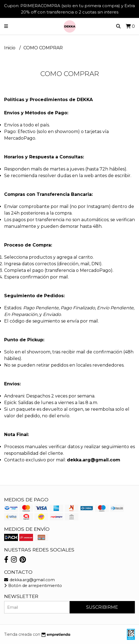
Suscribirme (102, 607)
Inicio (10, 48)
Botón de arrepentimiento (33, 586)
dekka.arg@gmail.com (29, 580)
